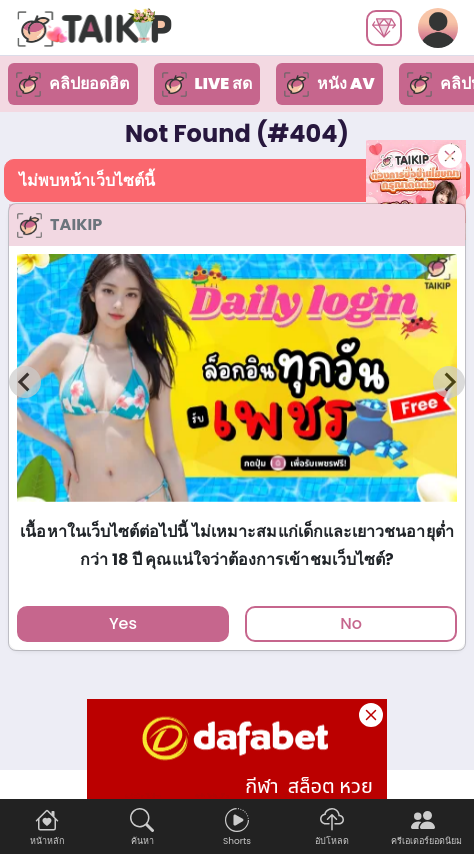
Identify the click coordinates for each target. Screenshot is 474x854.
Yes (123, 623)
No (351, 623)
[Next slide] (449, 382)
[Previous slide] (25, 382)
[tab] (236, 510)
